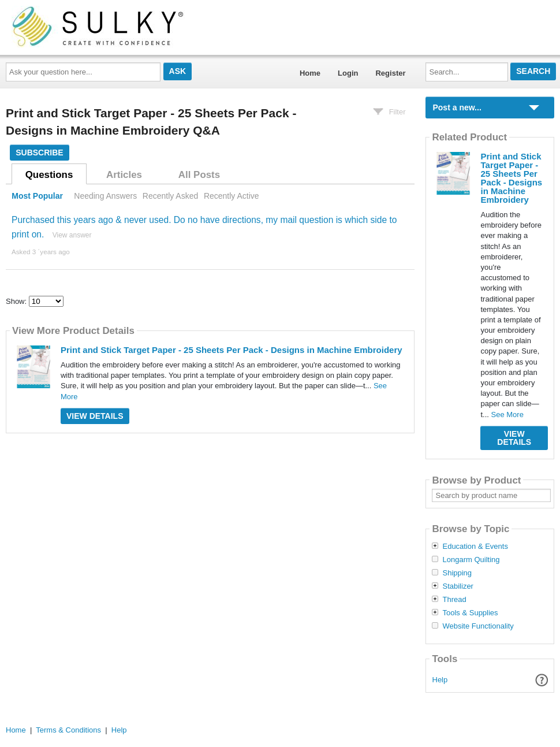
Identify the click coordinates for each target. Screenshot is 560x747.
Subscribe (39, 153)
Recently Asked (170, 196)
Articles (124, 175)
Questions (49, 175)
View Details (95, 416)
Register (390, 73)
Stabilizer (458, 586)
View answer (72, 235)
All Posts (199, 175)
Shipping (457, 573)
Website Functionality (478, 626)
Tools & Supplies (470, 613)
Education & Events (475, 547)
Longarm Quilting (471, 560)
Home (310, 73)
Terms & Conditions (68, 730)
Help (440, 680)
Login (348, 73)
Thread (454, 600)
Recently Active (232, 196)
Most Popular (37, 196)
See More (507, 415)
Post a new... (457, 107)
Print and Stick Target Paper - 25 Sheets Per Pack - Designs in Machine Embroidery (232, 350)
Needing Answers (105, 196)
